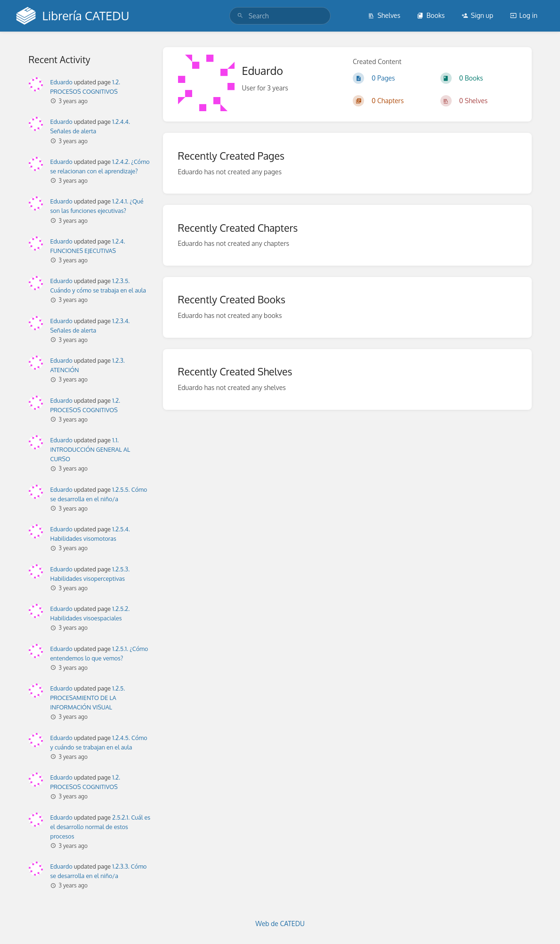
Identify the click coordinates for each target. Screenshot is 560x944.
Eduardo (61, 82)
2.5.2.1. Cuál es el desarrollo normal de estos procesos (101, 827)
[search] (280, 16)
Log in (524, 15)
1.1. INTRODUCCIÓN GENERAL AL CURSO (90, 449)
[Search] (240, 16)
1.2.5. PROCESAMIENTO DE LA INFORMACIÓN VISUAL (88, 698)
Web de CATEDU (280, 924)
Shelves (384, 15)
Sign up (477, 15)
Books (431, 15)
